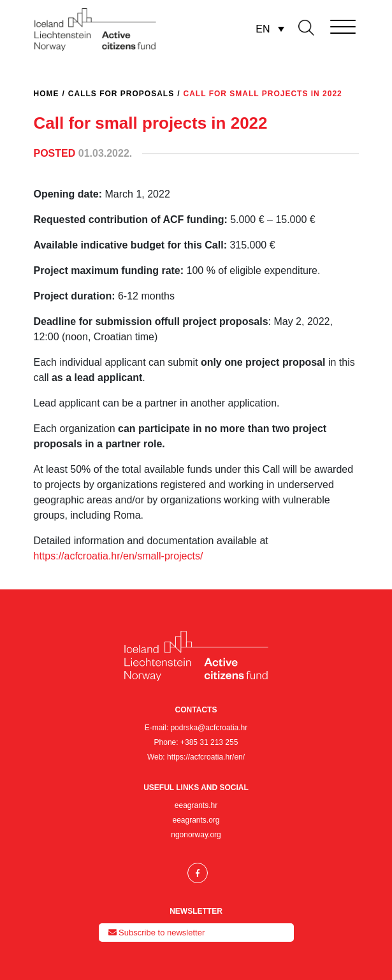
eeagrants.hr (196, 805)
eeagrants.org (196, 820)
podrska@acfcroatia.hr (209, 728)
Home (47, 94)
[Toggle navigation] (325, 24)
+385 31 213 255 (209, 742)
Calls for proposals (121, 94)
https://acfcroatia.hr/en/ (206, 757)
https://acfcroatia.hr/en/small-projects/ (119, 556)
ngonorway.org (196, 835)
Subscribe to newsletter (157, 933)
